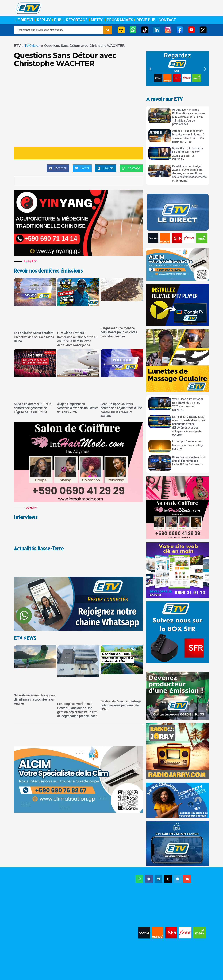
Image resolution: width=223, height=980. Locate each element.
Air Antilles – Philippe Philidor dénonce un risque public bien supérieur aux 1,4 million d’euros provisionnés (189, 117)
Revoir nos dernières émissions (50, 271)
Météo (97, 20)
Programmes (120, 20)
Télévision (32, 46)
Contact (167, 20)
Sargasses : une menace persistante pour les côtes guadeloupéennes (119, 332)
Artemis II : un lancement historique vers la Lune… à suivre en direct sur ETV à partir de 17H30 (188, 136)
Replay (44, 20)
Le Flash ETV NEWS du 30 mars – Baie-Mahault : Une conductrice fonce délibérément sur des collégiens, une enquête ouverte (189, 426)
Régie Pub (146, 20)
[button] (58, 168)
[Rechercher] (108, 30)
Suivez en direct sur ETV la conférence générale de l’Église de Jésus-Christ (33, 408)
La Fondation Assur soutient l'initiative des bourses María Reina (34, 337)
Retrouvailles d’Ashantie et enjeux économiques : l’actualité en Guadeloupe (189, 461)
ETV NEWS (26, 617)
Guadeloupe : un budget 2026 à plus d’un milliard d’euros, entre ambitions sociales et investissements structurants (189, 173)
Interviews (26, 517)
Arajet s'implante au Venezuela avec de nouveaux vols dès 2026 (78, 408)
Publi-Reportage (71, 20)
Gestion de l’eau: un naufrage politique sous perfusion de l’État (121, 684)
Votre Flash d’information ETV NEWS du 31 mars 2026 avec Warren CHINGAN (188, 404)
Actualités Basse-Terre (40, 538)
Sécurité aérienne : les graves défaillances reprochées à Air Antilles (35, 678)
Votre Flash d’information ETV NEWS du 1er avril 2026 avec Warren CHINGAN (188, 154)
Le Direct (24, 20)
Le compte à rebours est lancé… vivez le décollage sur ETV (188, 445)
